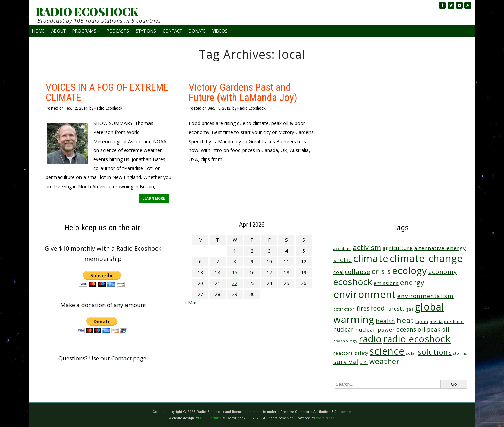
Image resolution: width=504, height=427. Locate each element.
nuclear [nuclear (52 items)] (343, 329)
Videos (220, 31)
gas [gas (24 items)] (410, 309)
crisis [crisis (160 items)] (381, 271)
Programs (84, 31)
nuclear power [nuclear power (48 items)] (375, 329)
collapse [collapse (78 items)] (358, 272)
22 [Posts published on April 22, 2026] (235, 283)
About (59, 31)
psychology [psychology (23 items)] (345, 341)
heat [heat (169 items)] (405, 320)
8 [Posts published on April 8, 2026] (235, 262)
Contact (172, 31)
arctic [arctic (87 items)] (342, 260)
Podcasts (118, 31)
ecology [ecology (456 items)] (410, 270)
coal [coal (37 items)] (338, 272)
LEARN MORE (154, 198)
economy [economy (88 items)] (443, 271)
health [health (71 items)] (386, 321)
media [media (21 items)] (436, 322)
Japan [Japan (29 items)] (422, 322)
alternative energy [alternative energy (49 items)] (440, 248)
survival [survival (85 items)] (346, 362)
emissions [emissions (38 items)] (386, 283)
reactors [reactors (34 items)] (343, 353)
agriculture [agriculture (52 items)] (398, 248)
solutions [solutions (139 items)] (435, 352)
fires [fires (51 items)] (363, 308)
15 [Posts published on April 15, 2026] (235, 272)
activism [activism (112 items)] (367, 247)
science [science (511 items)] (387, 351)
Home (38, 31)
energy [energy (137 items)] (412, 282)
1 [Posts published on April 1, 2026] (235, 251)
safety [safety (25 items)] (361, 353)
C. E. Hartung (211, 418)
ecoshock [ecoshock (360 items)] (353, 282)
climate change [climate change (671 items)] (426, 258)
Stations (146, 31)
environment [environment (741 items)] (365, 294)
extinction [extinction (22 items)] (344, 309)
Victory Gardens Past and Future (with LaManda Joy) (243, 92)
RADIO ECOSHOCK (87, 12)
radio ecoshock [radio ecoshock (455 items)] (417, 339)
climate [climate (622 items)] (371, 258)
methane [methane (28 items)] (454, 322)
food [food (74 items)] (378, 308)
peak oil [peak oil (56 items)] (438, 329)
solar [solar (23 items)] (411, 353)
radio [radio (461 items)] (370, 339)
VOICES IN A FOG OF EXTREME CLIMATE (107, 92)
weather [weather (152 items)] (385, 361)
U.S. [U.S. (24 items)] (364, 362)
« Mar (191, 303)
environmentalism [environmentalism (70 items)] (426, 296)
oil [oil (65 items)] (422, 329)
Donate (197, 31)
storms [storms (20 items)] (460, 353)
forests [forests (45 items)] (396, 308)
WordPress (325, 418)
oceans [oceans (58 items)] (406, 329)
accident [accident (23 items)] (342, 248)
